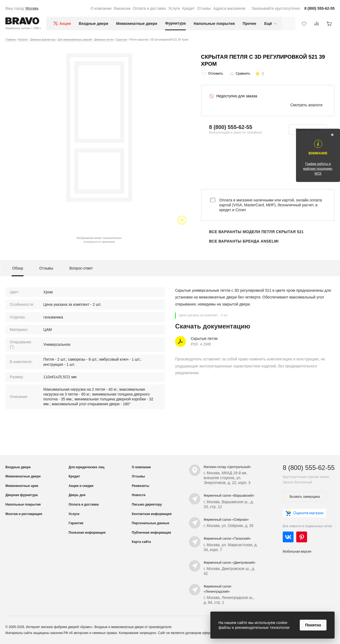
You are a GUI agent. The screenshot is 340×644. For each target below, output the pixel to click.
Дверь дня (77, 495)
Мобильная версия (297, 552)
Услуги (174, 8)
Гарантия (76, 523)
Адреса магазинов (229, 8)
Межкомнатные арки (22, 486)
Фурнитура (175, 23)
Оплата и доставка (149, 8)
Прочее (250, 24)
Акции (65, 24)
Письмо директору (147, 504)
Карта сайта (141, 542)
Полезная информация (87, 533)
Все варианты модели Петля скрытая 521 (256, 232)
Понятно (313, 625)
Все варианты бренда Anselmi (244, 241)
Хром (48, 292)
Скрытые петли (204, 338)
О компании (101, 8)
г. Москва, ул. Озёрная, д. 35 (229, 526)
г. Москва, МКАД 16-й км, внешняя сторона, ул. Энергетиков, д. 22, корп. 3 (227, 478)
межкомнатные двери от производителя (141, 627)
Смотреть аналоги (306, 105)
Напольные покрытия (214, 24)
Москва (32, 8)
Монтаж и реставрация (24, 514)
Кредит (188, 8)
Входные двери (94, 24)
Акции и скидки (81, 486)
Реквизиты (141, 486)
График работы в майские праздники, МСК (318, 169)
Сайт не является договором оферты (186, 633)
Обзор (18, 268)
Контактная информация (152, 514)
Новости (139, 495)
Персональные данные (151, 523)
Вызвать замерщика (305, 497)
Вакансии (122, 8)
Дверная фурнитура (22, 495)
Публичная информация (151, 533)
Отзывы (204, 8)
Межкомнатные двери (137, 24)
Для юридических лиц (86, 467)
